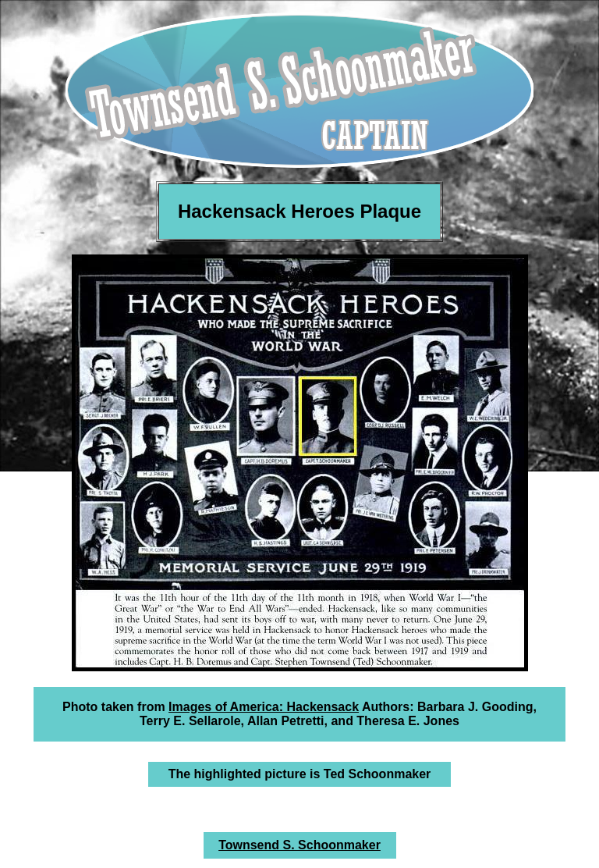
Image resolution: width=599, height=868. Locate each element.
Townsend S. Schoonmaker (299, 845)
